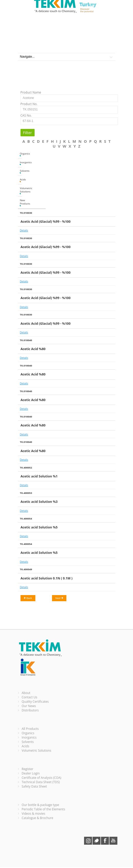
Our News (29, 706)
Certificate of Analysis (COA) (42, 778)
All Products (30, 729)
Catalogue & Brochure (38, 818)
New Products (21, 202)
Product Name (31, 92)
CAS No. (26, 115)
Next (59, 598)
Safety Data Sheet (34, 786)
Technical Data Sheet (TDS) (41, 782)
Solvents (21, 171)
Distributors (30, 710)
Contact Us (30, 697)
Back (28, 598)
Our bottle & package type (40, 805)
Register (28, 769)
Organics (21, 154)
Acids (21, 180)
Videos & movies (34, 814)
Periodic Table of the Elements (43, 809)
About (26, 693)
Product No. (29, 104)
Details (24, 230)
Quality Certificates (35, 702)
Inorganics (21, 163)
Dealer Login (31, 773)
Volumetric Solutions (21, 190)
